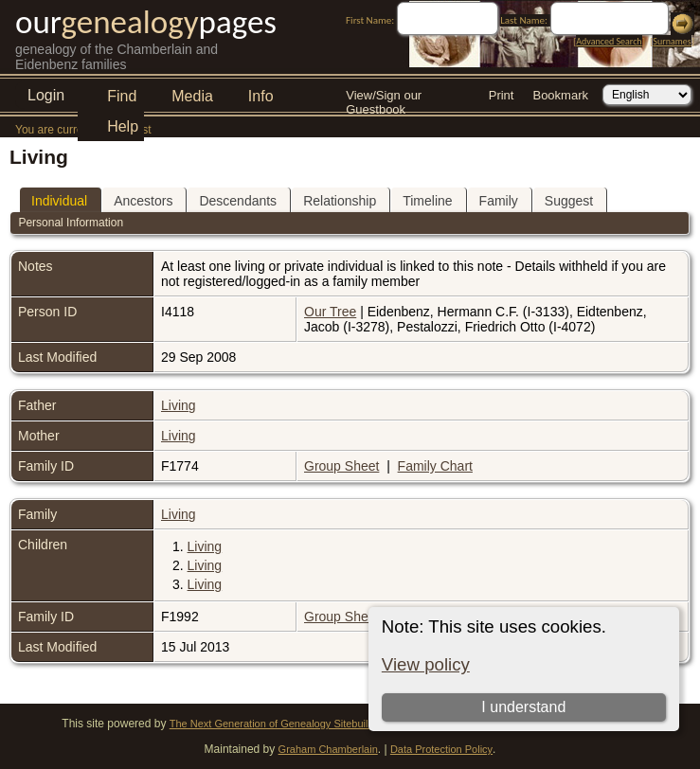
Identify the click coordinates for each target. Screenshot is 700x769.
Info (261, 96)
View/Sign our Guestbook (384, 97)
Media (192, 96)
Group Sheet (341, 466)
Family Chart (435, 466)
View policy (426, 664)
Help (123, 126)
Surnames (672, 41)
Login (46, 95)
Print (502, 95)
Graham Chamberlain (328, 749)
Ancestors (143, 201)
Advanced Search (609, 41)
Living (179, 405)
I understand (523, 707)
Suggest (569, 201)
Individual (59, 201)
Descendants (238, 201)
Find (122, 96)
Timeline (427, 201)
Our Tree (330, 312)
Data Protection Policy (441, 749)
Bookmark (560, 95)
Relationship (340, 201)
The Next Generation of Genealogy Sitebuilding (279, 724)
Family (499, 201)
